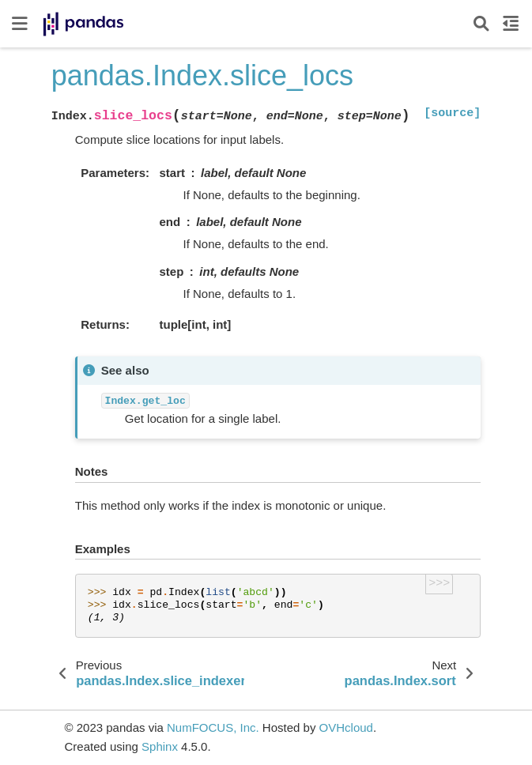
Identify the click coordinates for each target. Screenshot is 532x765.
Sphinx (160, 746)
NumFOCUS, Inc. (213, 727)
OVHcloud (346, 727)
